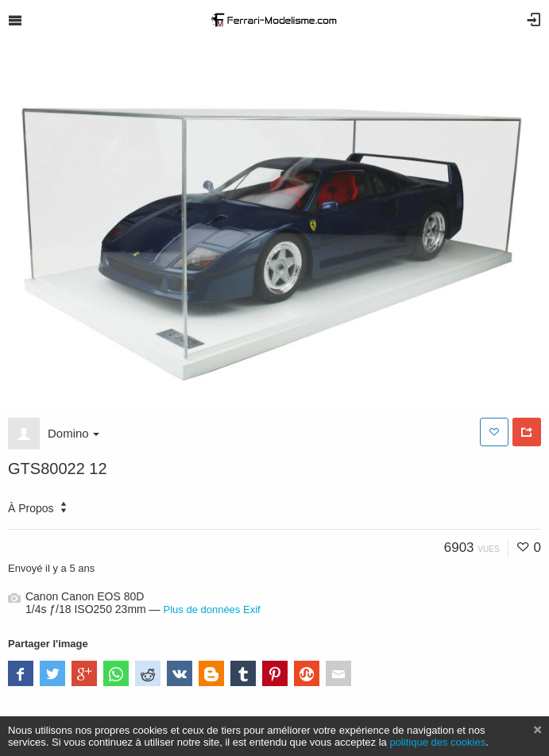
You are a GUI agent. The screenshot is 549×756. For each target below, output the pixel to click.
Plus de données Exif (212, 609)
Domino (73, 433)
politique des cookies (437, 742)
